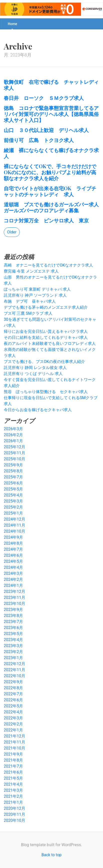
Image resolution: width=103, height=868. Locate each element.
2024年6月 (13, 555)
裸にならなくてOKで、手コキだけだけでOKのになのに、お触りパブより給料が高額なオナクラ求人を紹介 (50, 172)
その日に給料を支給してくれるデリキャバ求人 (46, 337)
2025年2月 (13, 507)
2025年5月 (13, 489)
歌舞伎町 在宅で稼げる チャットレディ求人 (51, 85)
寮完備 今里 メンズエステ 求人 (31, 271)
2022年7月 (13, 694)
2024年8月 (13, 543)
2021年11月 (14, 742)
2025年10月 (14, 459)
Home (12, 24)
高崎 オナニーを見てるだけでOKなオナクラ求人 (48, 265)
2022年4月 (13, 712)
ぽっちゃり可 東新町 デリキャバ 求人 (37, 289)
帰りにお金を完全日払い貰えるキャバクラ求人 (46, 331)
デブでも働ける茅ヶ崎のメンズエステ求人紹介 (46, 307)
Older (12, 232)
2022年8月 (13, 688)
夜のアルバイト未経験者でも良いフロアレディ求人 (50, 344)
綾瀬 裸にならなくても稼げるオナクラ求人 (51, 153)
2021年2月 (13, 796)
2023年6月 (13, 628)
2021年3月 (13, 790)
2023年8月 (13, 616)
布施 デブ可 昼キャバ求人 (30, 301)
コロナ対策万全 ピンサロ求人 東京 (46, 220)
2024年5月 (13, 561)
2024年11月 (14, 525)
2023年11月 (14, 598)
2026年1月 (13, 441)
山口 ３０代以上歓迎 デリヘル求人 (46, 130)
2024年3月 (13, 573)
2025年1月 (13, 513)
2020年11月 (14, 814)
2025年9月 (13, 465)
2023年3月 (13, 646)
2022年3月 (13, 718)
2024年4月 (13, 567)
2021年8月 (13, 760)
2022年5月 (13, 706)
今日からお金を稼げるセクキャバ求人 (38, 410)
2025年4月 (13, 495)
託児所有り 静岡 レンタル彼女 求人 (35, 368)
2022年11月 (14, 670)
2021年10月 (14, 748)
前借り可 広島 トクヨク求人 (39, 140)
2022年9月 (13, 682)
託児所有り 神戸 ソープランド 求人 (35, 295)
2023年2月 (13, 652)
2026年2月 (13, 435)
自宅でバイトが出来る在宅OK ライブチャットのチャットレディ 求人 (50, 191)
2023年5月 (13, 634)
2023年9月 (13, 610)
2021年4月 (13, 784)
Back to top (51, 855)
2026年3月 (13, 429)
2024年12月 (14, 519)
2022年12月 (14, 664)
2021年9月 (13, 754)
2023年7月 (13, 622)
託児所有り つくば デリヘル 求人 (33, 374)
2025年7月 (13, 477)
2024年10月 (14, 531)
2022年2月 (13, 724)
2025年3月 (13, 501)
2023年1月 (13, 658)
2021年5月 (13, 778)
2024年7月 (13, 549)
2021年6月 (13, 772)
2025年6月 (13, 483)
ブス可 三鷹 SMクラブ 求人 (28, 313)
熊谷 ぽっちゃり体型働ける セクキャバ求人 (46, 392)
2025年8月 (13, 471)
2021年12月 (14, 736)
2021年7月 (13, 766)
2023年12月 (14, 592)
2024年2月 (13, 579)
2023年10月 (14, 604)
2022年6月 (13, 700)
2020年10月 (14, 820)
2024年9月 (13, 537)
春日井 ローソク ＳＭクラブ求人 (44, 98)
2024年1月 (13, 585)
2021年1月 (13, 802)
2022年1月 (13, 730)
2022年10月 (14, 676)
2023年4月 (13, 640)
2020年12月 (14, 808)
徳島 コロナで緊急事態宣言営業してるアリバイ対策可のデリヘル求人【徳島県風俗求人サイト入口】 (51, 114)
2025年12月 (14, 447)
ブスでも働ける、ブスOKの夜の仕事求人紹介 (44, 362)
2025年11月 (14, 453)
